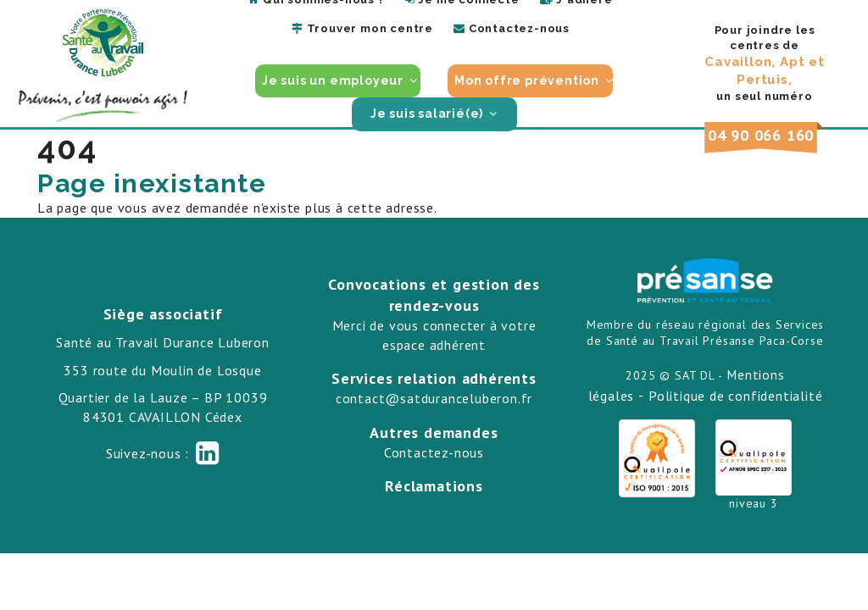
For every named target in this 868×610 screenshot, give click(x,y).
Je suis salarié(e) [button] (428, 114)
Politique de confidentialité (735, 396)
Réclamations (434, 486)
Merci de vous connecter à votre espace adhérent (434, 335)
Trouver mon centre (362, 28)
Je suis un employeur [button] (334, 80)
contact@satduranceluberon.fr (434, 398)
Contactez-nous (512, 28)
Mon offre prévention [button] (529, 80)
